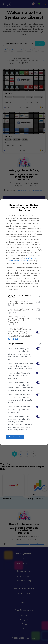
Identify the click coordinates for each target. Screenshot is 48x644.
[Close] (43, 204)
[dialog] (24, 322)
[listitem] (24, 296)
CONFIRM (15, 437)
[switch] (38, 302)
